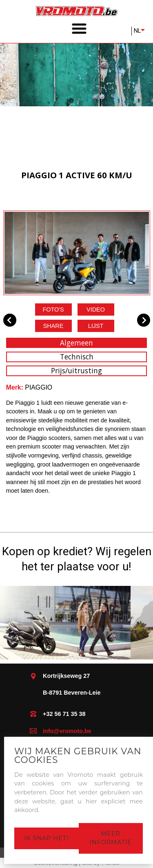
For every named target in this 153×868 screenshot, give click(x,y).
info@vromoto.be (67, 731)
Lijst (96, 326)
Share (53, 326)
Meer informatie (111, 838)
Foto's (53, 310)
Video (96, 310)
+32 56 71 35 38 (64, 714)
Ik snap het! (46, 838)
